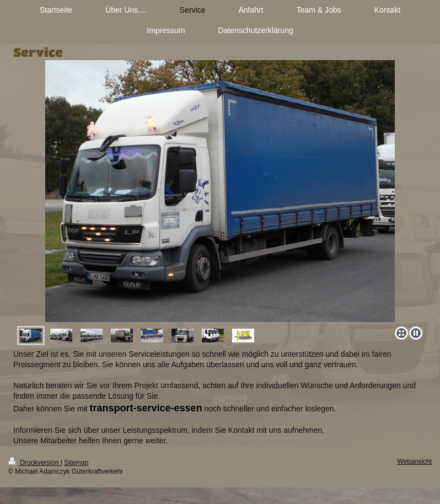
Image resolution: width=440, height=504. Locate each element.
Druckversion (34, 463)
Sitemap (76, 463)
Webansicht (415, 462)
